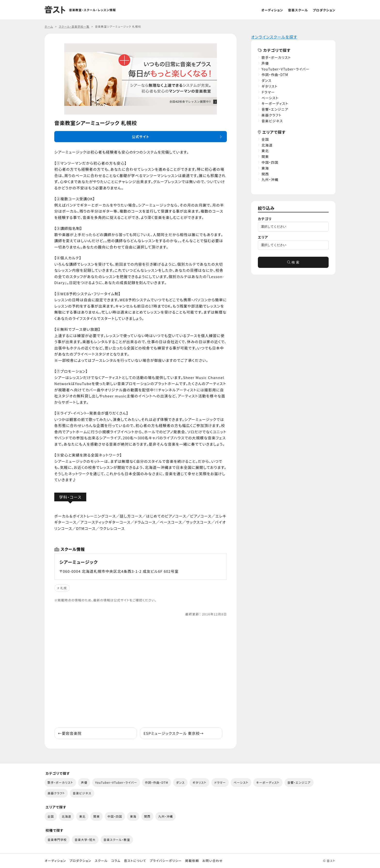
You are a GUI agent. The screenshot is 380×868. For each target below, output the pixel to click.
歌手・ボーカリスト (276, 57)
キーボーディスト (275, 103)
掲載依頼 (192, 861)
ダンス (266, 80)
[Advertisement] (141, 672)
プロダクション (324, 10)
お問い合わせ (213, 861)
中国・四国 (270, 162)
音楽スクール (298, 10)
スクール (101, 861)
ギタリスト (270, 86)
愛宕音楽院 (70, 733)
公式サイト (141, 137)
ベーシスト (270, 98)
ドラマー (268, 92)
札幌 (64, 588)
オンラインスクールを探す (274, 37)
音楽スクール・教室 (117, 840)
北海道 (267, 145)
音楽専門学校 (57, 840)
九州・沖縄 (270, 179)
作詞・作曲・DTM (275, 75)
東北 (265, 151)
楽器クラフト (272, 115)
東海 (265, 168)
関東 (265, 156)
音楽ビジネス (272, 121)
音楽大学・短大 (85, 840)
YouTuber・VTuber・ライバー (285, 69)
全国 (265, 139)
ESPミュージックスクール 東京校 (174, 733)
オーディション (272, 10)
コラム (116, 861)
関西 (265, 174)
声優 (265, 63)
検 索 (293, 262)
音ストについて (135, 861)
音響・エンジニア (275, 109)
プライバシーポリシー (166, 861)
